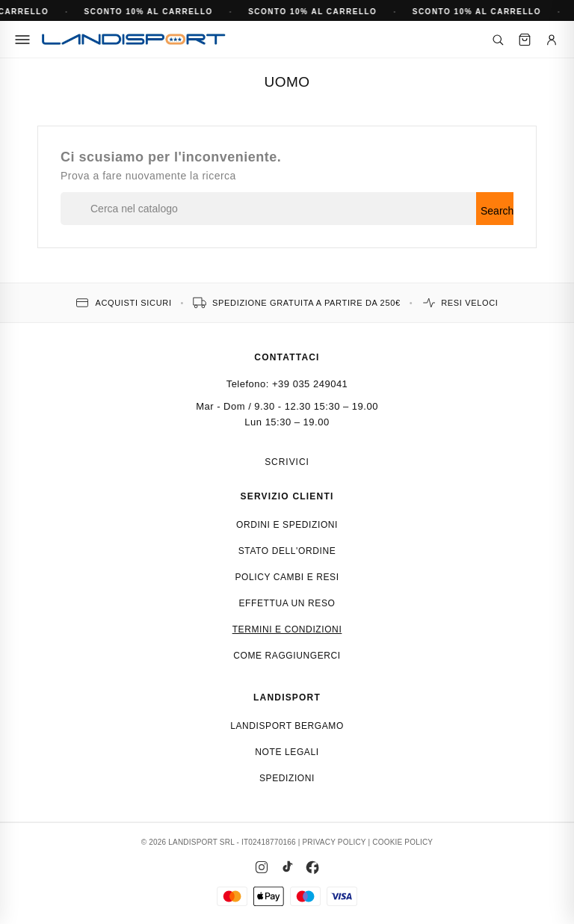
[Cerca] (498, 40)
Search (497, 211)
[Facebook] (312, 867)
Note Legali (287, 752)
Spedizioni (287, 778)
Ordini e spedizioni (287, 525)
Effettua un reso (287, 603)
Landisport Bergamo (287, 726)
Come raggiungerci (287, 656)
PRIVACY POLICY (334, 842)
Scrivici (287, 462)
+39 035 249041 (310, 384)
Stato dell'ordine (287, 551)
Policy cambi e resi (287, 577)
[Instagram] (262, 867)
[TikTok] (287, 867)
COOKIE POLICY (402, 842)
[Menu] (22, 40)
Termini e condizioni (287, 629)
